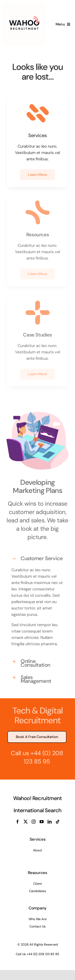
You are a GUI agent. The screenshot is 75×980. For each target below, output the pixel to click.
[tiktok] (58, 822)
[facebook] (18, 822)
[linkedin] (50, 822)
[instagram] (34, 822)
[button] (37, 558)
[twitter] (26, 822)
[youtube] (42, 822)
